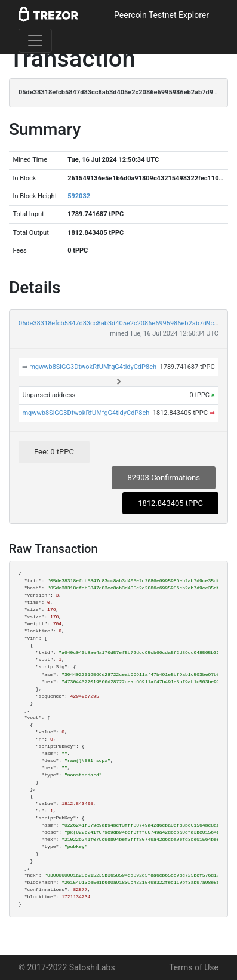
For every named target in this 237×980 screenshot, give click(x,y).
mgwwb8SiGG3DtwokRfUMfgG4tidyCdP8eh (93, 367)
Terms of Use (194, 967)
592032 (79, 196)
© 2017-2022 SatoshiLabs (67, 967)
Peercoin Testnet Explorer (161, 15)
